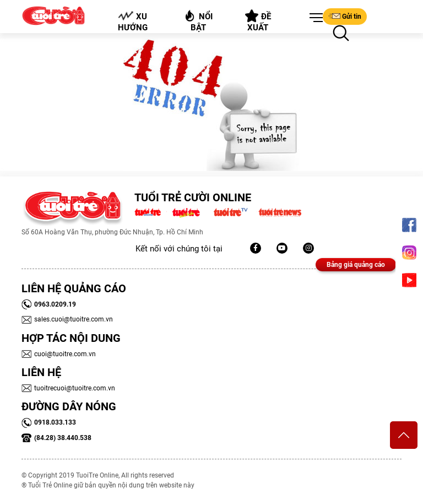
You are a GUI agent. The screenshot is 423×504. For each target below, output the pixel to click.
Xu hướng (133, 22)
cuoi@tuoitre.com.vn (59, 354)
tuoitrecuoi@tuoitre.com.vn (68, 388)
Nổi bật (198, 21)
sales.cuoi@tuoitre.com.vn (67, 319)
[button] (314, 18)
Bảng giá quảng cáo (356, 265)
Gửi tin (345, 16)
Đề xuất (258, 21)
